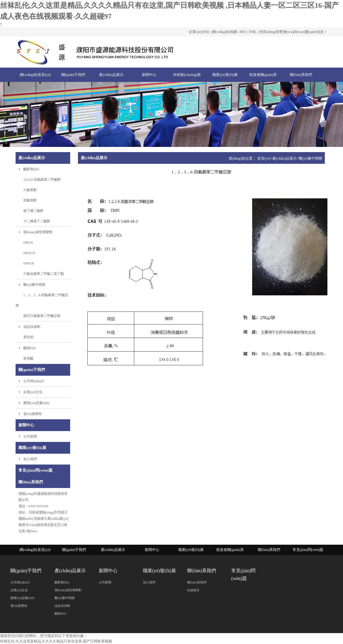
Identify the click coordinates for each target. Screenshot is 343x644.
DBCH (28, 242)
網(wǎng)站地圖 (224, 32)
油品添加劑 (32, 327)
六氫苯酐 (30, 190)
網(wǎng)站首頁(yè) (35, 75)
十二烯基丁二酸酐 (37, 221)
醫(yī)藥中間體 (34, 285)
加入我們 (30, 459)
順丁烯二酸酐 (34, 211)
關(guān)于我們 (73, 75)
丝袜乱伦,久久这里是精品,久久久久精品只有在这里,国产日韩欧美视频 (56, 641)
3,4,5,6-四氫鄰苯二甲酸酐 (42, 180)
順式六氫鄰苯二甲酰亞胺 (42, 316)
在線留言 (193, 590)
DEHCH (29, 253)
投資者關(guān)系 (263, 75)
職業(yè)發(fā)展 (225, 75)
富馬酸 (28, 358)
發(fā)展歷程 (33, 414)
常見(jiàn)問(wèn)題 (308, 550)
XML (253, 32)
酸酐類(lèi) (31, 169)
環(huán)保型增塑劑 (38, 232)
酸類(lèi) (30, 348)
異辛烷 (28, 337)
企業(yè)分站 (199, 32)
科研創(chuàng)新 (187, 75)
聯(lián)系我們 (301, 75)
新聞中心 (149, 75)
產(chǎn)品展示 (111, 75)
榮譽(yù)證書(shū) (36, 403)
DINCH (29, 263)
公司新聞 (30, 436)
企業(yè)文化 (33, 392)
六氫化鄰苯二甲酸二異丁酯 (44, 274)
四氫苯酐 (30, 200)
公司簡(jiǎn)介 (34, 381)
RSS (243, 32)
